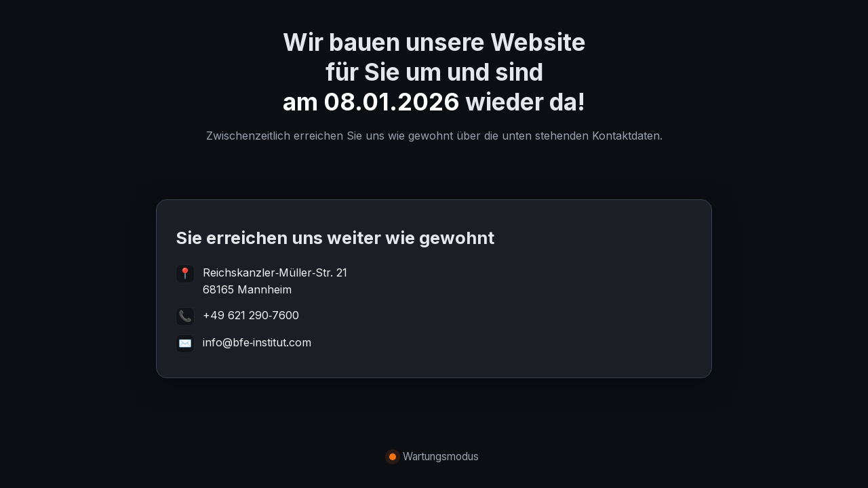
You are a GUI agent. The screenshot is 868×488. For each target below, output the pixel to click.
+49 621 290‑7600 (251, 315)
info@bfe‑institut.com (257, 342)
